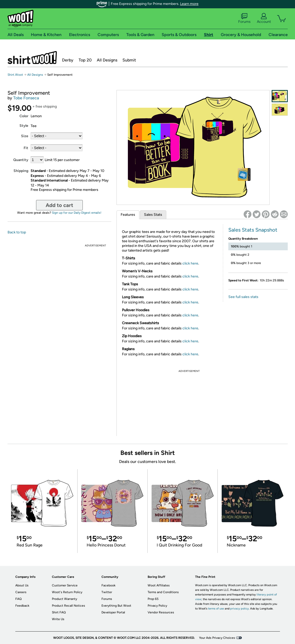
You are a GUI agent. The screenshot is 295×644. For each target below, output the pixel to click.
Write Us (58, 619)
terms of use (216, 609)
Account (264, 18)
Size (25, 136)
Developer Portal (113, 612)
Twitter (107, 592)
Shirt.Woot (32, 58)
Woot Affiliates (159, 585)
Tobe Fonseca (26, 98)
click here (190, 263)
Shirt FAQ (59, 612)
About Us (22, 585)
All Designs (107, 60)
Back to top (17, 232)
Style (24, 126)
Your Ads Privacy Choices (217, 638)
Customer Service (65, 585)
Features (128, 215)
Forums (244, 18)
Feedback (22, 606)
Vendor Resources (161, 612)
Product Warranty (64, 599)
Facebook (108, 585)
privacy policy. (240, 609)
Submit (129, 60)
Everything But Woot (116, 606)
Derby (68, 60)
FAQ (18, 599)
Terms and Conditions (163, 592)
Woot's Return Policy (67, 592)
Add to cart (59, 205)
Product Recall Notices (68, 606)
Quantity (21, 160)
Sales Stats (153, 215)
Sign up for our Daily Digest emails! (77, 213)
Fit (26, 148)
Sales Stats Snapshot (253, 230)
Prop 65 (153, 599)
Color (24, 116)
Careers (21, 592)
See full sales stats (243, 297)
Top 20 (85, 60)
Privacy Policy (157, 606)
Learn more (189, 4)
